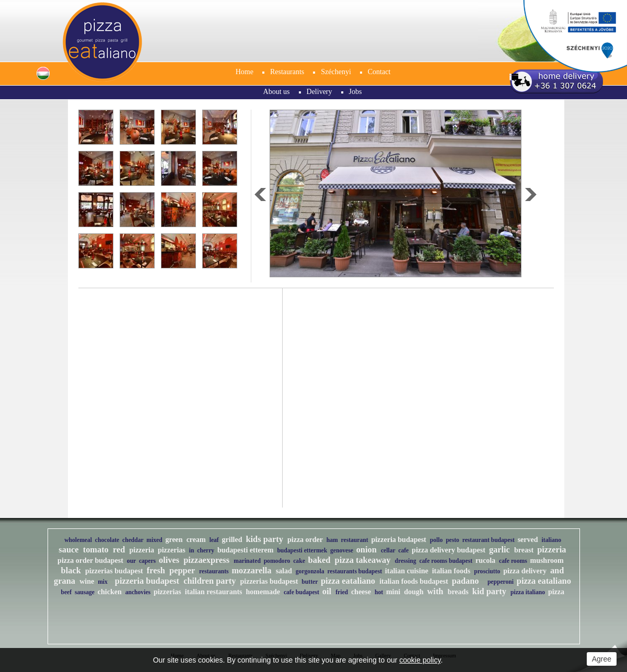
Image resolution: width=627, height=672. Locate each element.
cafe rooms (513, 561)
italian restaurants (214, 592)
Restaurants (287, 72)
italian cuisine (407, 571)
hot (379, 592)
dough (414, 592)
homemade (263, 592)
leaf (214, 540)
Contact (379, 72)
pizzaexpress (206, 560)
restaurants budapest (355, 571)
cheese (361, 592)
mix (103, 582)
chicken (110, 592)
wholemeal (78, 540)
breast (524, 550)
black (71, 570)
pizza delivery (525, 571)
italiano (551, 540)
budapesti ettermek (302, 551)
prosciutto (487, 571)
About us (277, 92)
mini (393, 592)
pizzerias (172, 550)
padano (466, 581)
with (436, 591)
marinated (247, 561)
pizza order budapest (90, 561)
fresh (156, 570)
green (174, 540)
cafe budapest (301, 592)
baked (320, 560)
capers (147, 561)
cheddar (133, 540)
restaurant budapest (489, 540)
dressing (406, 561)
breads (458, 592)
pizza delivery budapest (449, 550)
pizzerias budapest (114, 571)
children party (210, 581)
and (557, 570)
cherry (206, 551)
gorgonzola (310, 571)
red (119, 550)
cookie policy (420, 660)
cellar (388, 551)
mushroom (547, 561)
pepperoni (501, 582)
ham (332, 540)
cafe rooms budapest (446, 561)
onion (367, 550)
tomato (96, 550)
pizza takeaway (363, 560)
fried (342, 592)
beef (66, 592)
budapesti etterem (245, 550)
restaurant (355, 540)
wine (87, 581)
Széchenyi (336, 72)
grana (65, 581)
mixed (154, 540)
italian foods (451, 571)
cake (299, 561)
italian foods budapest (414, 581)
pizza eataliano (348, 581)
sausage (85, 592)
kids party (264, 539)
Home (245, 72)
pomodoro (277, 561)
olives (169, 560)
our (131, 561)
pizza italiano (528, 592)
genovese (342, 551)
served (528, 540)
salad (284, 571)
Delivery (320, 92)
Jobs (356, 92)
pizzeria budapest (398, 540)
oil (327, 591)
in (192, 551)
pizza (556, 592)
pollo (437, 540)
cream (196, 540)
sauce (68, 550)
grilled (232, 540)
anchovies (138, 592)
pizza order (305, 540)
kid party (489, 591)
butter (310, 582)
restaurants (214, 571)
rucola (485, 561)
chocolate (107, 540)
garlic (500, 550)
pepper (182, 570)
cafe (403, 551)
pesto (452, 540)
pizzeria (141, 550)
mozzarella (251, 570)
